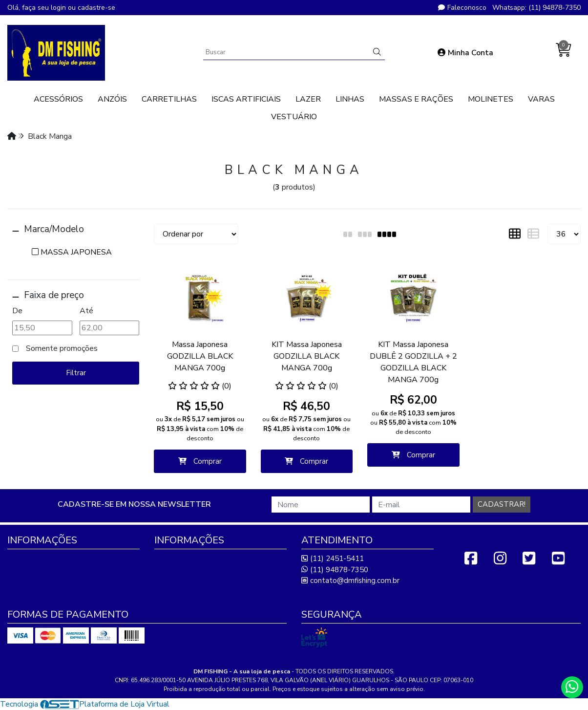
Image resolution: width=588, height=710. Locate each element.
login (59, 8)
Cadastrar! (502, 504)
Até (86, 311)
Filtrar (76, 373)
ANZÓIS (112, 99)
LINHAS (350, 99)
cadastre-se (96, 8)
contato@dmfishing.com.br (350, 581)
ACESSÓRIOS (58, 99)
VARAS (541, 99)
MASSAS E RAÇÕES (416, 99)
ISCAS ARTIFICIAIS (246, 99)
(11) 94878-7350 (335, 570)
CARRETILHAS (169, 99)
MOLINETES (491, 99)
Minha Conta (465, 53)
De (17, 311)
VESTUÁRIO (294, 117)
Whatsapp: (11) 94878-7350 (536, 8)
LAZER (308, 99)
